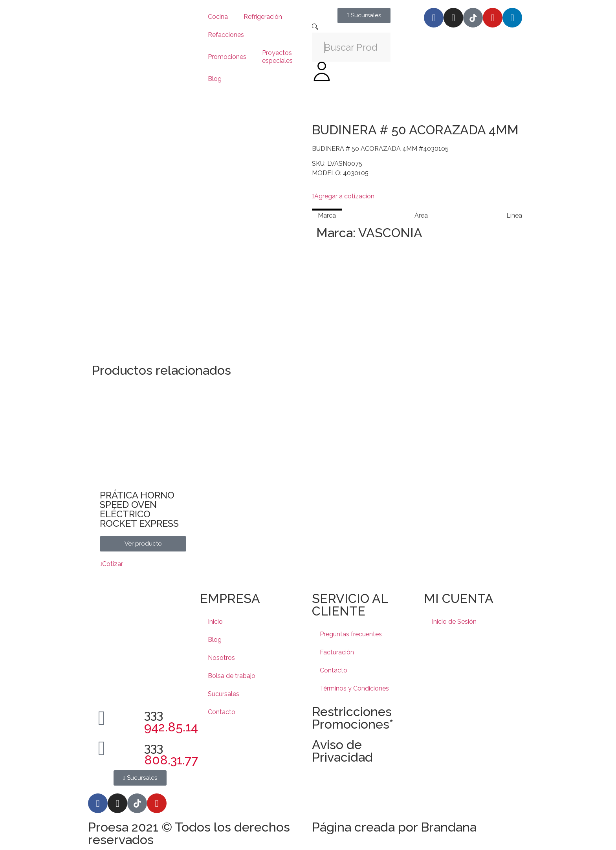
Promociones (227, 57)
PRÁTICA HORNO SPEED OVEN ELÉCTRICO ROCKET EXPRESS (139, 509)
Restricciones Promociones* (353, 718)
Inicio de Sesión (454, 622)
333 (171, 721)
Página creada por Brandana (394, 827)
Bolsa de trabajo (232, 676)
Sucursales (224, 694)
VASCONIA (390, 233)
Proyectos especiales (277, 57)
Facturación (337, 652)
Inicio (215, 622)
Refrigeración (263, 17)
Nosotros (221, 658)
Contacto (222, 712)
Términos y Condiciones (354, 688)
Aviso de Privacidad (342, 751)
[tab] (327, 215)
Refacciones (226, 35)
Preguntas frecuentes (351, 634)
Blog (215, 79)
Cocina (218, 17)
